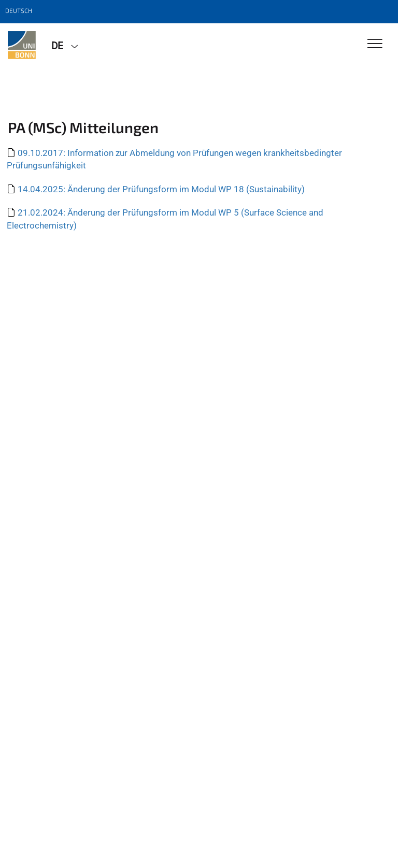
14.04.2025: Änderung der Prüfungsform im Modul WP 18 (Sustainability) (161, 189)
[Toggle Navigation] (375, 44)
